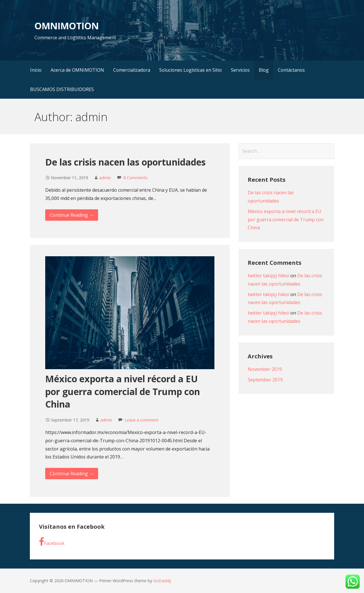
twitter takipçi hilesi (268, 276)
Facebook (52, 542)
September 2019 (265, 380)
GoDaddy (162, 581)
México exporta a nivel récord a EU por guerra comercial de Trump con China (123, 391)
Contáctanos (291, 70)
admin (105, 178)
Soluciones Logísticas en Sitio (191, 70)
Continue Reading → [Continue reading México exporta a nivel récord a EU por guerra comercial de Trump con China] (72, 474)
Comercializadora (132, 70)
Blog (264, 70)
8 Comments (136, 178)
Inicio (36, 70)
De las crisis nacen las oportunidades (125, 162)
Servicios (240, 70)
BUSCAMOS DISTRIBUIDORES (62, 89)
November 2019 (265, 369)
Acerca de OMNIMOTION (77, 70)
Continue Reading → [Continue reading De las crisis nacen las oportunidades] (72, 215)
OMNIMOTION (66, 26)
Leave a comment (141, 420)
